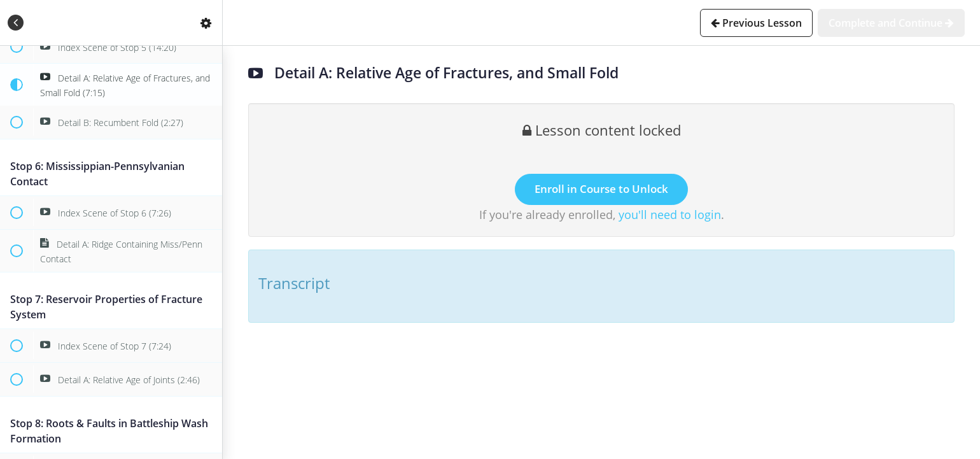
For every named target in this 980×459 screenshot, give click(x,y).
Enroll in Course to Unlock (601, 189)
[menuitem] (206, 23)
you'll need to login (670, 215)
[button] (16, 23)
